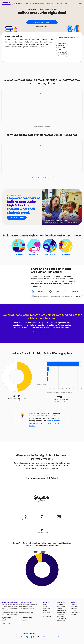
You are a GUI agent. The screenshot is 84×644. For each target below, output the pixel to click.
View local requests (64, 56)
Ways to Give (61, 602)
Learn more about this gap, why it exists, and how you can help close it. (45, 423)
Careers (45, 615)
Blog (76, 609)
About (16, 67)
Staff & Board (47, 613)
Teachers (45, 67)
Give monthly (60, 615)
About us (59, 3)
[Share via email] (57, 292)
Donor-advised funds (62, 611)
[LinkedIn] (27, 637)
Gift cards (59, 609)
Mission (45, 605)
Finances (45, 611)
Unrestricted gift (61, 621)
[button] (57, 296)
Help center (74, 605)
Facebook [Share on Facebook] (37, 292)
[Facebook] (32, 637)
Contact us (73, 615)
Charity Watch (29, 613)
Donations (67, 67)
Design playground (75, 613)
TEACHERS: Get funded (38, 3)
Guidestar (16, 614)
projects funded (32, 619)
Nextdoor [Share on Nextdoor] (72, 292)
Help (66, 3)
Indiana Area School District (48, 9)
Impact (25, 67)
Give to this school (42, 22)
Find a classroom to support (21, 3)
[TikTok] (38, 637)
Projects (34, 67)
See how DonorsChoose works (42, 332)
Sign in (80, 3)
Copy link (79, 296)
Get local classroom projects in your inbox (55, 637)
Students (56, 67)
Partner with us (51, 3)
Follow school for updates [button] (67, 37)
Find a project (60, 605)
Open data (73, 611)
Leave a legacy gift (62, 619)
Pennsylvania (31, 9)
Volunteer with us (61, 617)
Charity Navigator (6, 614)
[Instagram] (22, 637)
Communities (74, 607)
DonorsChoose (6, 3)
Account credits (61, 607)
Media (72, 609)
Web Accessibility (48, 617)
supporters (11, 619)
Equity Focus (46, 609)
